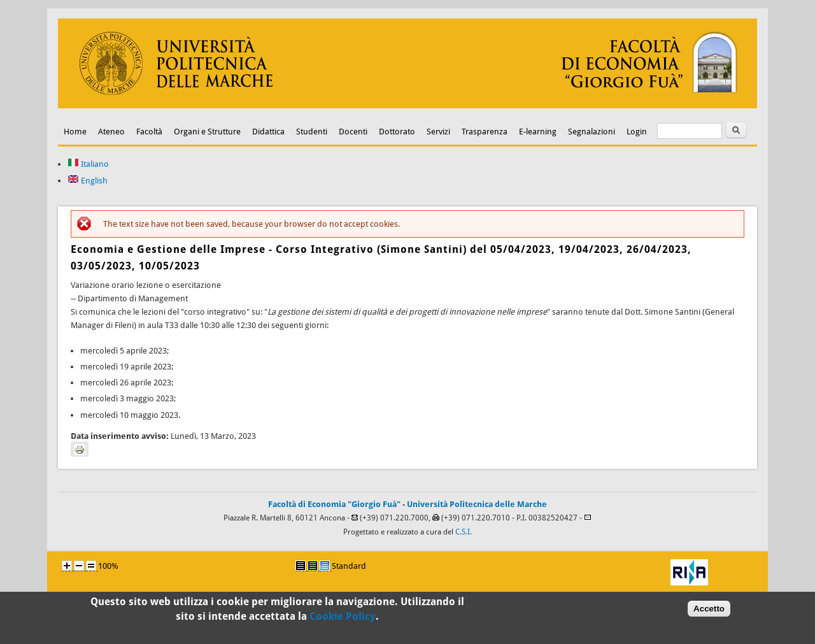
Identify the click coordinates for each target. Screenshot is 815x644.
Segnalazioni (592, 132)
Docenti (353, 132)
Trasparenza (485, 132)
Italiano (88, 164)
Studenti (312, 132)
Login (637, 132)
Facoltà (149, 132)
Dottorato (397, 132)
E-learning (538, 132)
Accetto (709, 611)
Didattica (268, 132)
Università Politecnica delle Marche (477, 504)
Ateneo (111, 132)
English (88, 181)
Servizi (438, 132)
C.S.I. (464, 532)
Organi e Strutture (207, 132)
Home (75, 132)
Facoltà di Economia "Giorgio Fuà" (334, 504)
